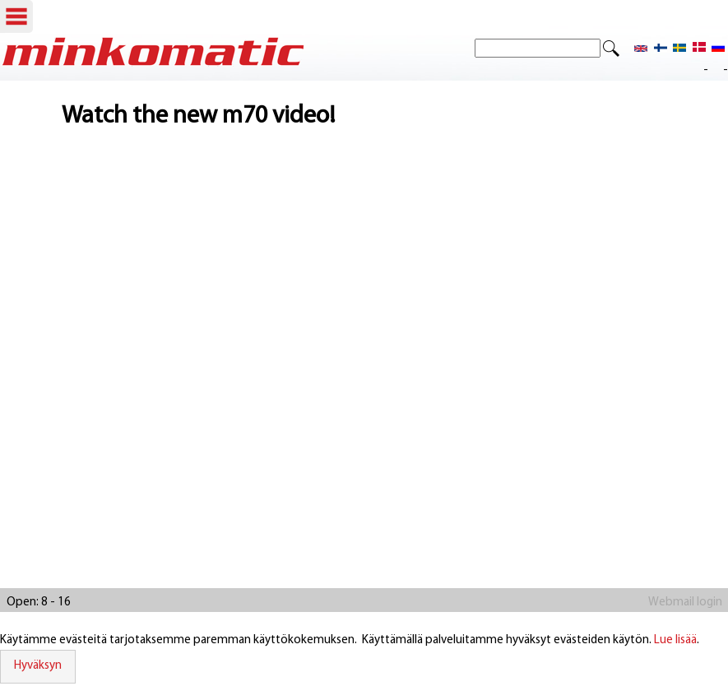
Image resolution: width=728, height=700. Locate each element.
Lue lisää (675, 640)
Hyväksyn (38, 666)
